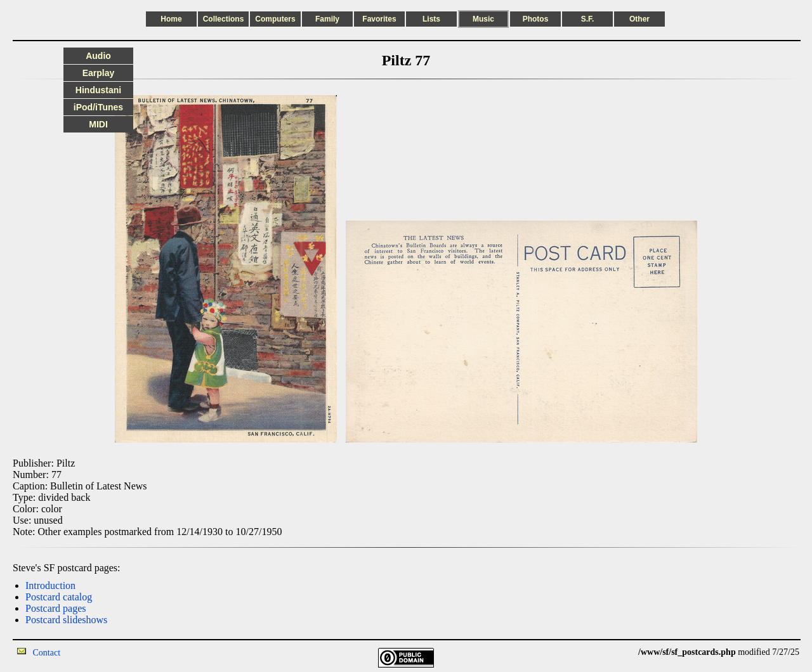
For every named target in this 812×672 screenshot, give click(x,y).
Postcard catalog (59, 597)
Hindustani (98, 90)
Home (171, 19)
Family (327, 19)
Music (483, 19)
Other (639, 19)
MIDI (98, 124)
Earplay (99, 73)
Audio (98, 56)
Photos (536, 19)
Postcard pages (56, 608)
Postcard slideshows (66, 620)
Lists (431, 19)
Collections (224, 19)
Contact (47, 653)
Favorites (379, 19)
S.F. (588, 19)
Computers (275, 19)
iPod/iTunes (98, 107)
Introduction (50, 585)
